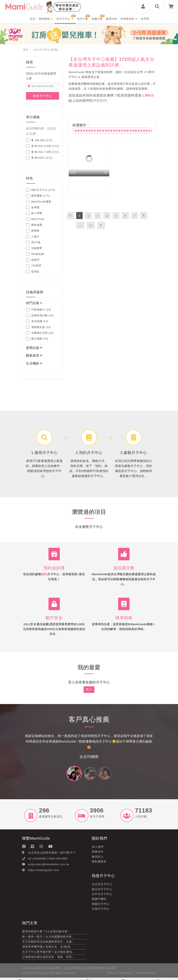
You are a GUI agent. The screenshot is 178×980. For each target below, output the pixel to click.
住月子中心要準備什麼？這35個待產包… (49, 954)
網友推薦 (34, 225)
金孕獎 (145, 19)
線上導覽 (34, 213)
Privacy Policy (145, 975)
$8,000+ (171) (39, 158)
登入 (89, 691)
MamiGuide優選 (39, 202)
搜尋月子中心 (43, 96)
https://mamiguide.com (43, 872)
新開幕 (33, 231)
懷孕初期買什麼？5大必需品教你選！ (46, 933)
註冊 (33, 133)
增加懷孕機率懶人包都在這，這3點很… (48, 948)
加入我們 (98, 848)
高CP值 (33, 242)
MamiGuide (41, 975)
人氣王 (33, 237)
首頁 (33, 19)
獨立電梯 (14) (37, 339)
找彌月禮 (97, 19)
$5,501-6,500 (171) (42, 146)
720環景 (34, 266)
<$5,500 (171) (39, 140)
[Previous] (70, 216)
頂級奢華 (34, 248)
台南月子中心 (101, 910)
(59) (73, 173)
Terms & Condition (120, 975)
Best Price (35, 219)
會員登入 (98, 858)
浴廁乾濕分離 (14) (40, 315)
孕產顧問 (100, 101)
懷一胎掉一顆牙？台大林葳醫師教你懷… (48, 938)
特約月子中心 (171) (41, 190)
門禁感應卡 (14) (38, 310)
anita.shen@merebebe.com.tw (49, 866)
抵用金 (33, 271)
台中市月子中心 (102, 896)
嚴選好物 (111, 19)
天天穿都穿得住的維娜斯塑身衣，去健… (48, 943)
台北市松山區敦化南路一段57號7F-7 (52, 854)
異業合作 (98, 853)
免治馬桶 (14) (37, 321)
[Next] (101, 225)
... (80, 225)
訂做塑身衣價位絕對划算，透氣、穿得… (48, 959)
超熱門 (33, 260)
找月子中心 (65, 19)
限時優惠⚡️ (46, 19)
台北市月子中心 (102, 886)
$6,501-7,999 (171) (42, 152)
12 (91, 225)
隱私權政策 (99, 863)
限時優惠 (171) (38, 196)
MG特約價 (35, 254)
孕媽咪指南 (129, 19)
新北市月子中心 (102, 891)
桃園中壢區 (99, 901)
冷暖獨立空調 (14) (40, 333)
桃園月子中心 (101, 906)
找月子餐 (83, 19)
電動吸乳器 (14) (38, 327)
